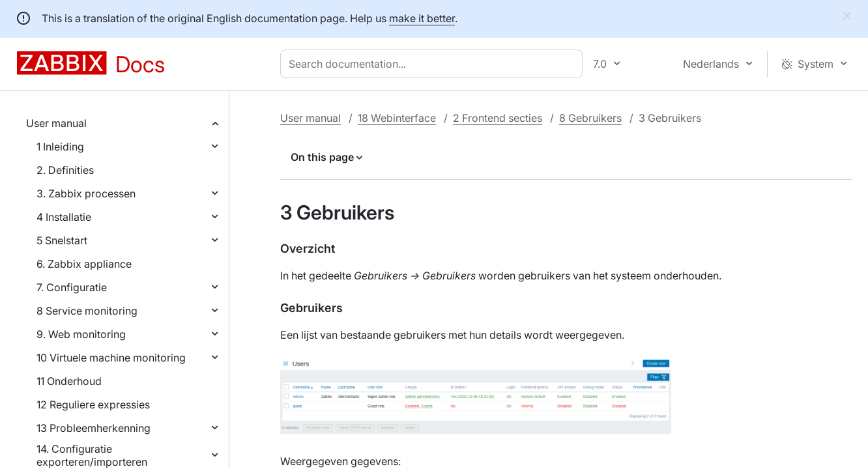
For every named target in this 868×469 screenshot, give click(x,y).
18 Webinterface (397, 118)
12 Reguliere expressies (93, 405)
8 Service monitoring (87, 311)
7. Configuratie (72, 287)
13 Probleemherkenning (94, 428)
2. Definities (65, 170)
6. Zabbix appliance (84, 264)
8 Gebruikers (590, 118)
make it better (422, 18)
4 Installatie (64, 217)
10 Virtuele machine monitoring (111, 358)
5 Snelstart (62, 240)
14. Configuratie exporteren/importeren (92, 455)
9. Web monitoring (81, 334)
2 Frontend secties (498, 118)
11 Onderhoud (69, 381)
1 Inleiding (60, 147)
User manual (56, 123)
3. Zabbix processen (86, 193)
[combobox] (434, 64)
